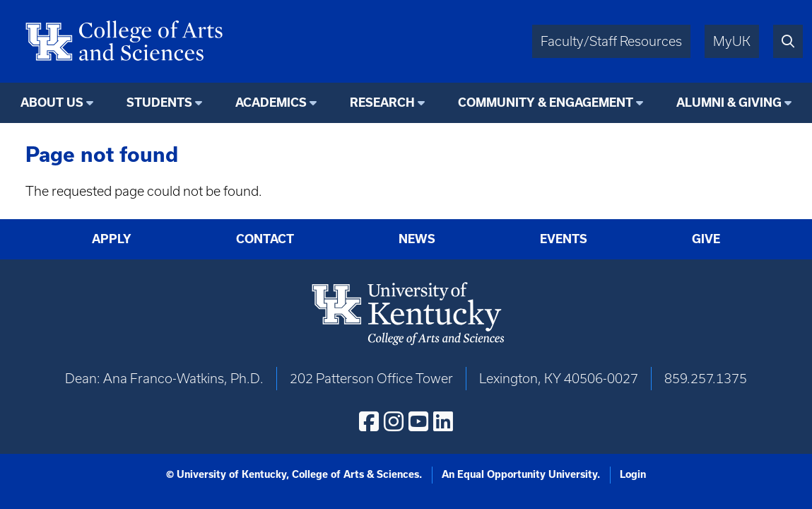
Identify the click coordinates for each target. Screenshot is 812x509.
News (417, 239)
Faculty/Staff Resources (611, 41)
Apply (112, 239)
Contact (265, 239)
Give (706, 239)
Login (633, 474)
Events (564, 239)
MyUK (732, 41)
